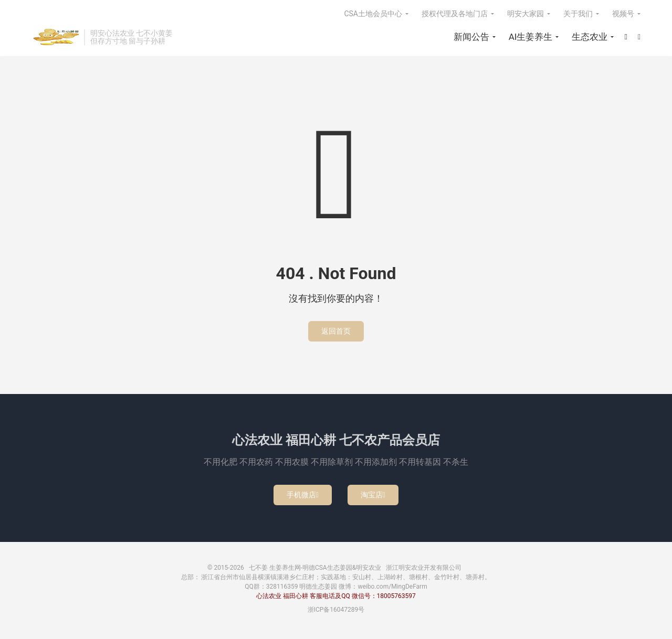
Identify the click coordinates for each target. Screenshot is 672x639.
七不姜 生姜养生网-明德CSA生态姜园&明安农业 (55, 37)
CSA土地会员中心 (373, 14)
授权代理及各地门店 (455, 14)
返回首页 (336, 331)
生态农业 (590, 37)
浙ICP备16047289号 (336, 610)
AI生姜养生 (531, 37)
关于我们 (578, 14)
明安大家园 (526, 14)
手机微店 (303, 495)
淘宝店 (373, 495)
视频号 (623, 14)
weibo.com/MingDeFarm (392, 587)
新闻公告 (471, 37)
